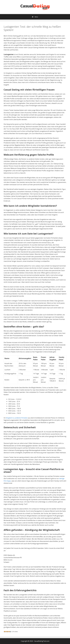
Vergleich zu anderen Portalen (17, 418)
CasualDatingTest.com (42, 641)
